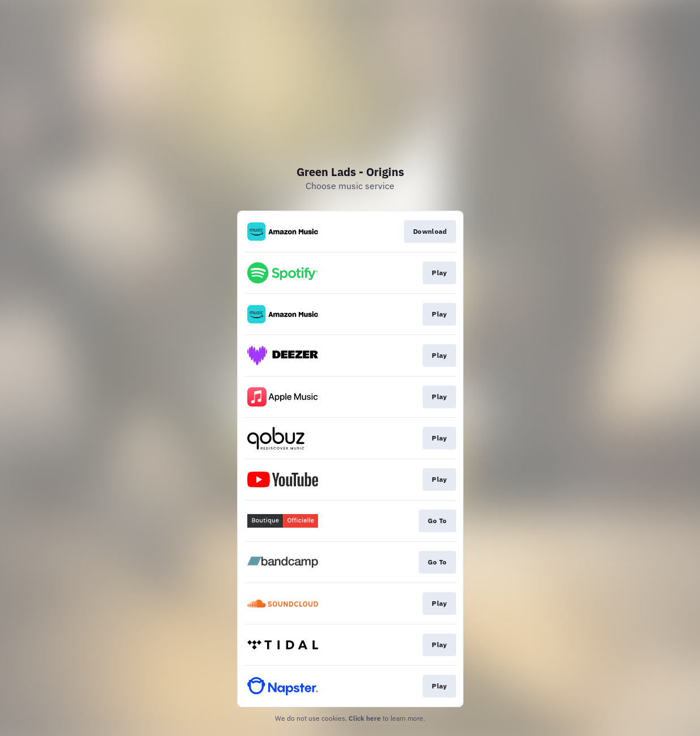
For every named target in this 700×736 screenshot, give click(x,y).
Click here (365, 718)
